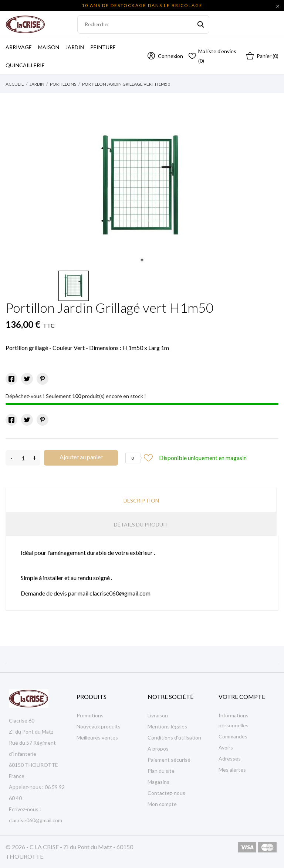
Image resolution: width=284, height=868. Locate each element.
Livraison (158, 715)
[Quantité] (23, 458)
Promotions (90, 715)
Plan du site (161, 771)
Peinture (103, 47)
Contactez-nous (166, 793)
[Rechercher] (143, 24)
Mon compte (162, 804)
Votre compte (242, 697)
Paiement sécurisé (169, 760)
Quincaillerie (25, 65)
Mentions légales (167, 726)
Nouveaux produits (99, 726)
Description (141, 500)
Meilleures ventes (97, 737)
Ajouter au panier (81, 457)
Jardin (77, 44)
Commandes (233, 736)
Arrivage (21, 44)
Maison (49, 47)
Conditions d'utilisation (174, 737)
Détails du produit (141, 524)
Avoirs (226, 747)
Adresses (230, 759)
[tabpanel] (142, 185)
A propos (158, 749)
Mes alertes (232, 770)
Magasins (158, 782)
